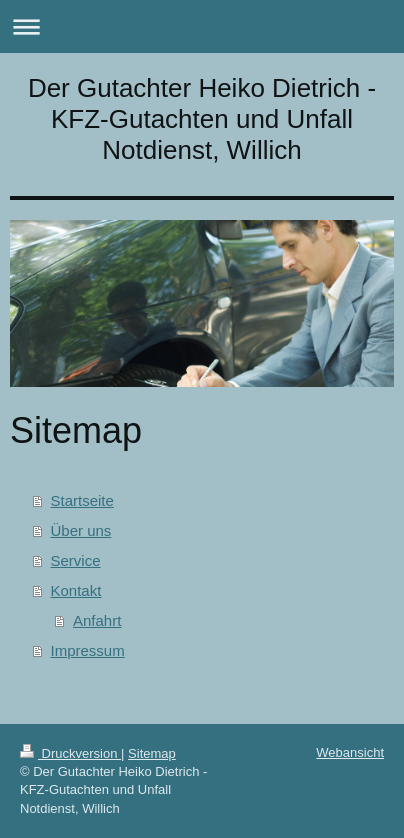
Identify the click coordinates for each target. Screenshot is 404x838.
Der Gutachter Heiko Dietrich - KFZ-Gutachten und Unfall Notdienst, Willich (202, 119)
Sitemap (152, 753)
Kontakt (76, 590)
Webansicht (350, 752)
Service (76, 560)
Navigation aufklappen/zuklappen (202, 26)
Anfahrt (97, 620)
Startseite (82, 500)
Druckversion (70, 753)
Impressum (88, 650)
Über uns (81, 530)
